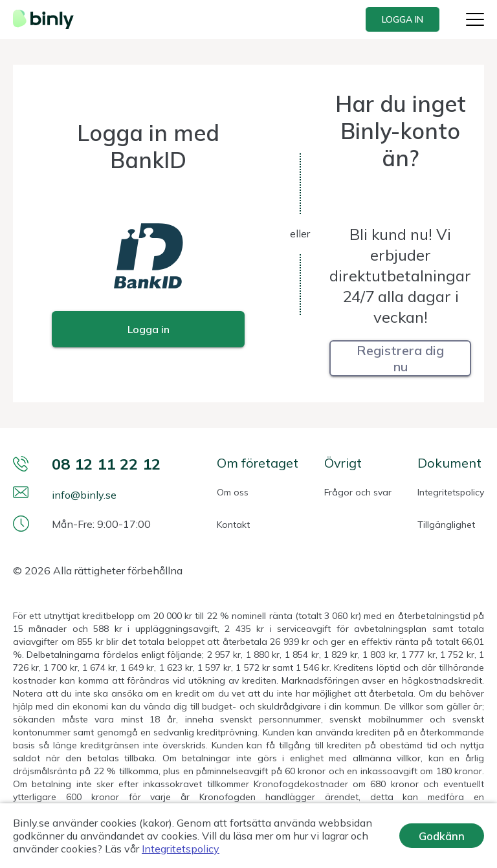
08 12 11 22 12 (106, 464)
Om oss (233, 492)
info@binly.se (84, 495)
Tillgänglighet (446, 525)
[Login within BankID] (148, 329)
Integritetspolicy (451, 492)
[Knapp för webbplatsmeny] (475, 19)
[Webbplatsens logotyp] (47, 19)
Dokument (449, 463)
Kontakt (233, 525)
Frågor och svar (358, 492)
